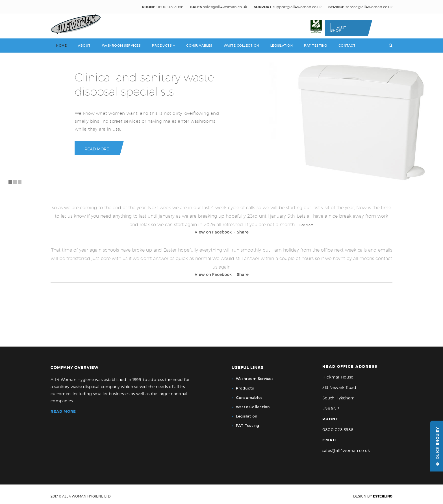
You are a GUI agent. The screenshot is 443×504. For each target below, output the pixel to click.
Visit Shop (338, 29)
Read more (63, 411)
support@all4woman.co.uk (297, 7)
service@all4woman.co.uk (369, 7)
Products (245, 388)
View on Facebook (213, 232)
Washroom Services (255, 378)
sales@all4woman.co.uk (225, 7)
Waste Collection (253, 407)
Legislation (247, 416)
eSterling (383, 496)
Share (243, 232)
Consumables (249, 397)
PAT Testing (248, 425)
